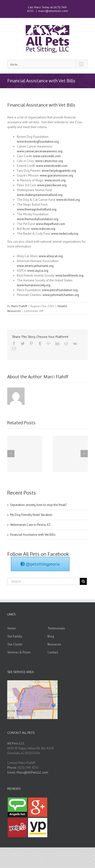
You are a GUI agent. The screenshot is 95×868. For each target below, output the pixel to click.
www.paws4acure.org (52, 185)
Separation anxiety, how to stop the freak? (38, 505)
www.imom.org (55, 180)
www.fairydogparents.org (59, 171)
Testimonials (56, 628)
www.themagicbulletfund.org (37, 209)
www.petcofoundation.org (60, 290)
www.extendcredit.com (52, 166)
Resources (54, 644)
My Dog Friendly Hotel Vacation (31, 515)
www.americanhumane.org (35, 266)
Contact (53, 652)
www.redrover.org (43, 229)
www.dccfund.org (68, 200)
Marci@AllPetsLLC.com (32, 772)
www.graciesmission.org (56, 175)
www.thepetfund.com (51, 224)
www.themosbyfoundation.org (38, 219)
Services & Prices (19, 652)
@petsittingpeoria (40, 564)
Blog (51, 636)
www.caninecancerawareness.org (40, 151)
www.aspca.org (38, 271)
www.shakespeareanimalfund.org (40, 195)
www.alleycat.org (51, 256)
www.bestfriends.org (69, 275)
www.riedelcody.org (65, 234)
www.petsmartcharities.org (61, 295)
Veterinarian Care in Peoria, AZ (30, 525)
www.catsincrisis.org (49, 161)
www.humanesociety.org (34, 285)
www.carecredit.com (47, 156)
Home (12, 628)
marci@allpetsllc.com (53, 11)
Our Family (15, 636)
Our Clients (15, 644)
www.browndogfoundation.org (38, 142)
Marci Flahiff (19, 306)
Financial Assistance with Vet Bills (33, 535)
